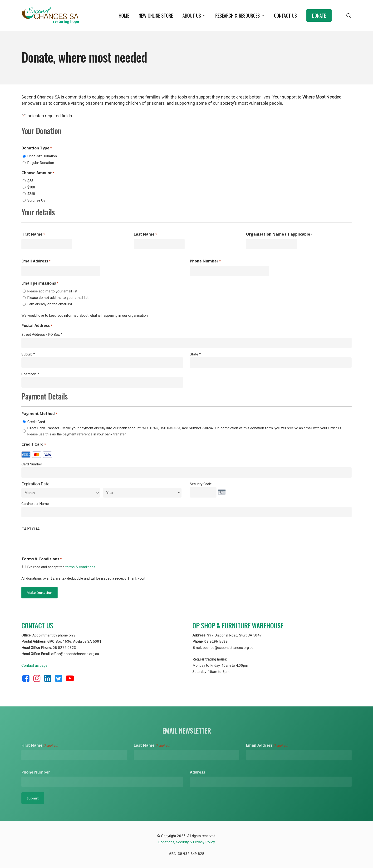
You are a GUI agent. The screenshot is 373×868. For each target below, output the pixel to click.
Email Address (36, 261)
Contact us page (34, 666)
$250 (31, 194)
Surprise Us (36, 200)
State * (195, 354)
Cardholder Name (35, 504)
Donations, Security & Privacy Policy (186, 842)
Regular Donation (41, 163)
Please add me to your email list (52, 291)
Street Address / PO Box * (42, 335)
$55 (30, 181)
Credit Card (36, 422)
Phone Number (205, 261)
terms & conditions (80, 567)
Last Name (145, 234)
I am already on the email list (50, 304)
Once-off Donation (42, 156)
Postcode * (30, 374)
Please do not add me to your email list (58, 298)
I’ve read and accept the (61, 567)
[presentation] (58, 543)
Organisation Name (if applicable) (279, 234)
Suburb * (28, 354)
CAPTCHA (31, 529)
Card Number (32, 464)
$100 (31, 187)
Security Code (201, 484)
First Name (33, 234)
